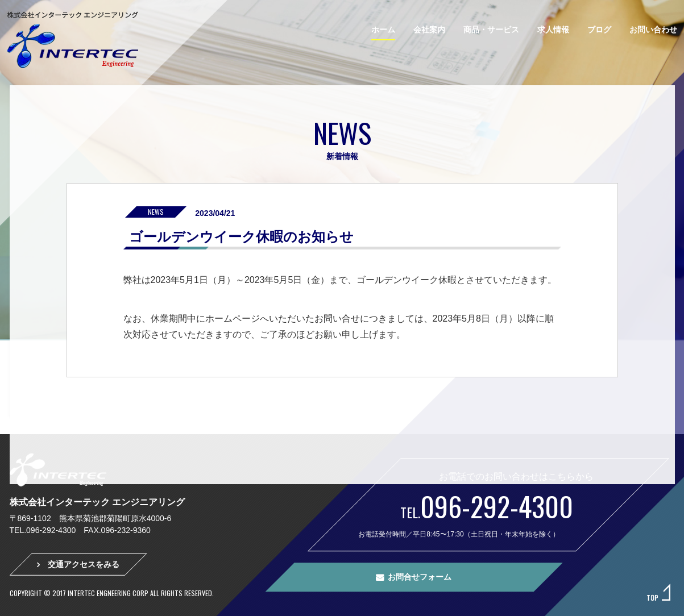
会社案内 (429, 30)
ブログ (599, 30)
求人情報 (553, 30)
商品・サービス (491, 30)
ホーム (383, 30)
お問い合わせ (653, 30)
